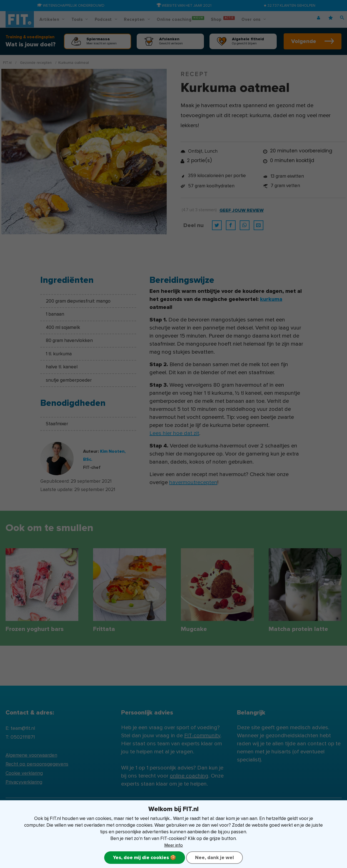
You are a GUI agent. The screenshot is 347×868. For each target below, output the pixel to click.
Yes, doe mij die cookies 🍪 (144, 857)
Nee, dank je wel (215, 857)
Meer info (173, 845)
